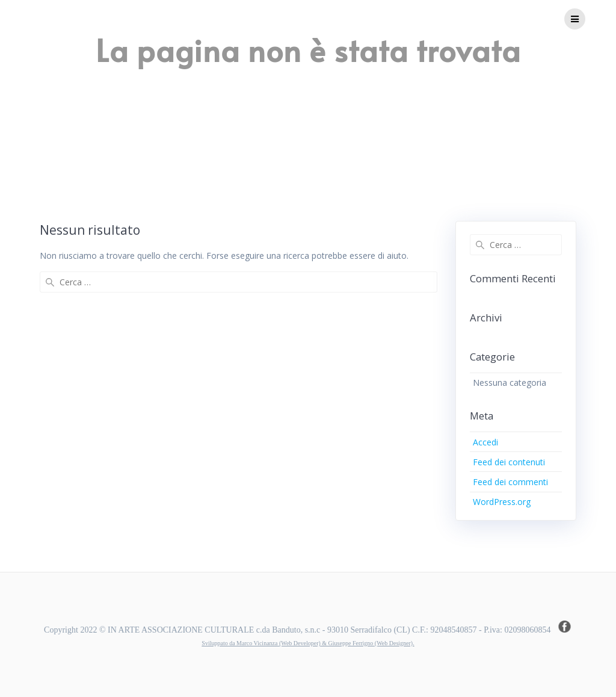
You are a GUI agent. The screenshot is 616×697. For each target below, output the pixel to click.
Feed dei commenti (510, 482)
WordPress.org (502, 502)
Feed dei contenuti (509, 462)
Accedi (485, 442)
